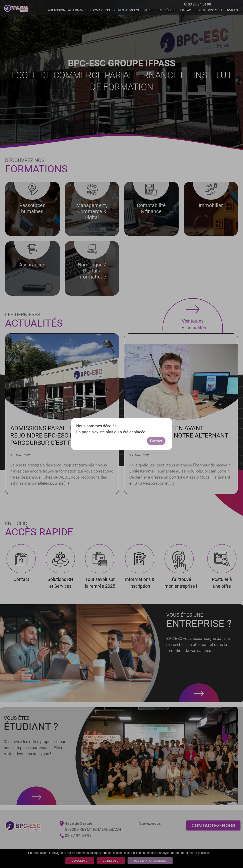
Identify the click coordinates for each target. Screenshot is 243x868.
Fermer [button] (156, 441)
